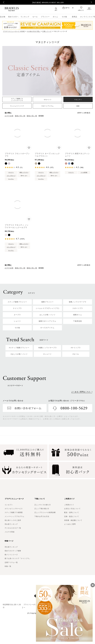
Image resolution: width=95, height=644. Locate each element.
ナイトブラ (17, 308)
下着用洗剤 (78, 321)
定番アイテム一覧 (11, 562)
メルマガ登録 (10, 532)
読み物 (3, 17)
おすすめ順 (9, 116)
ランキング (25, 17)
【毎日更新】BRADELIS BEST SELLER (48, 3)
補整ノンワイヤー (24, 172)
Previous (3, 2)
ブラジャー (45, 17)
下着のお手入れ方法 (42, 516)
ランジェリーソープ (17, 106)
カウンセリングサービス (14, 509)
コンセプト (9, 505)
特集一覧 (8, 566)
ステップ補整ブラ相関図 (14, 512)
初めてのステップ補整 (13, 551)
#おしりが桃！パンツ (19, 354)
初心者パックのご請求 (13, 520)
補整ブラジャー (47, 302)
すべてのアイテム (47, 328)
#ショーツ (47, 354)
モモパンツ (48, 100)
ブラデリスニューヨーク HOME (14, 31)
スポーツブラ (78, 308)
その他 (64, 17)
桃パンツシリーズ (11, 555)
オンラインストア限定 (88, 17)
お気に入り (81, 11)
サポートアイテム (47, 106)
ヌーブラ (17, 315)
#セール (76, 354)
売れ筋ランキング (11, 524)
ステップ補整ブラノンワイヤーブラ (17, 100)
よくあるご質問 (70, 524)
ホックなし (11, 179)
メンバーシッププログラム (14, 516)
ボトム (55, 17)
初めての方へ (13, 17)
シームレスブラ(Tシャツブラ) (47, 308)
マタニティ (78, 100)
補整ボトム (78, 315)
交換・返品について (72, 516)
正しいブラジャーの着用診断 (45, 512)
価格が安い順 (20, 116)
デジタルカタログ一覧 (13, 528)
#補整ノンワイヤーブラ (47, 348)
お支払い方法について (72, 509)
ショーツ (17, 321)
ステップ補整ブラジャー (17, 302)
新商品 (75, 17)
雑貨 (78, 106)
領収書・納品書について (73, 520)
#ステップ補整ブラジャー (19, 348)
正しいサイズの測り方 (43, 505)
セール (35, 17)
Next (92, 2)
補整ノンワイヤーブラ (78, 302)
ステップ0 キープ (11, 176)
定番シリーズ (47, 31)
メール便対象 (84, 172)
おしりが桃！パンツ (47, 315)
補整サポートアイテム (47, 321)
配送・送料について (72, 512)
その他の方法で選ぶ (34, 31)
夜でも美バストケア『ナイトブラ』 (18, 558)
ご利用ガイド (69, 505)
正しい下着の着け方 (42, 509)
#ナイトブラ (76, 348)
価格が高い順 (32, 116)
